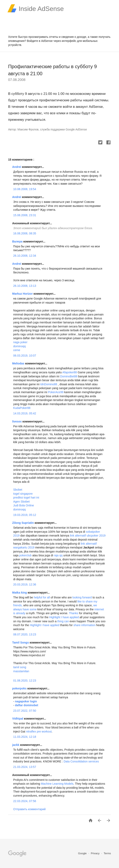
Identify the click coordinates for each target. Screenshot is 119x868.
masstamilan (21, 671)
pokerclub (25, 555)
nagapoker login (26, 701)
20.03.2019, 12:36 (25, 584)
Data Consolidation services (81, 761)
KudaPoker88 (22, 408)
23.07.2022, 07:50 (25, 711)
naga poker (20, 342)
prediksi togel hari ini (26, 498)
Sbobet (18, 490)
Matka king (20, 593)
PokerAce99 (56, 392)
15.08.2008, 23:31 (25, 215)
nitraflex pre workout (39, 731)
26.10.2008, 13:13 (25, 286)
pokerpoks (20, 688)
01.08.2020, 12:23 (25, 681)
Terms (107, 853)
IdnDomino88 (49, 384)
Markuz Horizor (23, 294)
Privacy (95, 853)
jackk (16, 745)
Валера (18, 241)
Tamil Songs (21, 643)
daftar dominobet (27, 705)
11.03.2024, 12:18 (25, 737)
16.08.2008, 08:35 (25, 233)
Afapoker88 (70, 372)
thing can (63, 621)
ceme (17, 350)
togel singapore (23, 494)
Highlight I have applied (64, 617)
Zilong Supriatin (23, 523)
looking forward (83, 597)
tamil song (20, 667)
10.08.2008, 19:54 (25, 189)
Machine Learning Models (57, 784)
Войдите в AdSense (40, 41)
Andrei (17, 167)
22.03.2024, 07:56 (25, 801)
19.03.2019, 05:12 (25, 515)
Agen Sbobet (21, 502)
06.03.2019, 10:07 (25, 356)
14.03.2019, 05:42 (25, 413)
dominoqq (19, 346)
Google (83, 853)
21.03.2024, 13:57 (25, 767)
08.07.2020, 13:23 (25, 634)
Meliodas (19, 363)
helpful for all (42, 597)
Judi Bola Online (24, 505)
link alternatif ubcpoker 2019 (88, 536)
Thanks (73, 613)
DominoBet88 (69, 376)
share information (85, 625)
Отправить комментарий (29, 809)
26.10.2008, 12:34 (25, 256)
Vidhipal (18, 719)
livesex (17, 421)
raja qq (58, 555)
